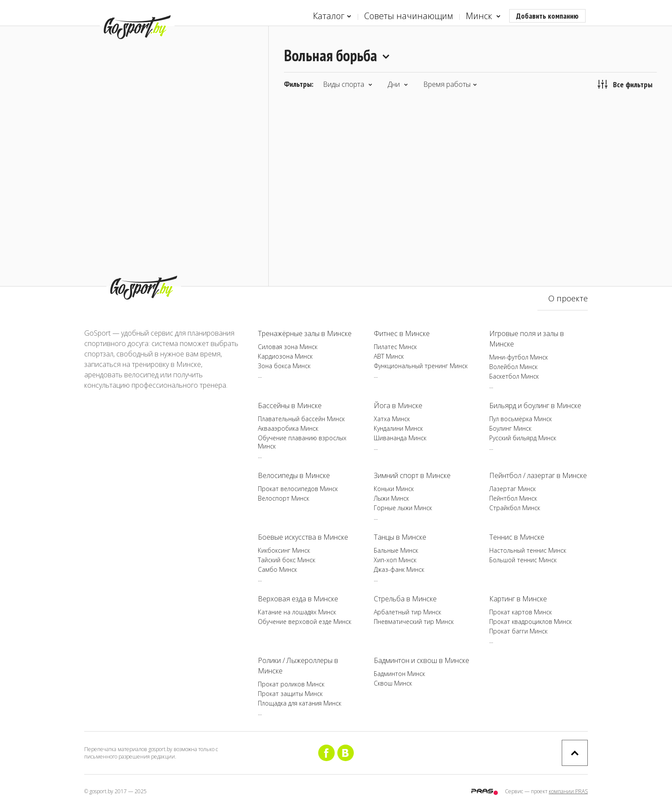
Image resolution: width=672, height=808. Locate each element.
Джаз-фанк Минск (399, 569)
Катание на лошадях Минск (297, 612)
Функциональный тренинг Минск (421, 366)
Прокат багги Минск (518, 631)
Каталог (332, 16)
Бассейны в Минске (290, 406)
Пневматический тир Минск (414, 622)
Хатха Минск (392, 419)
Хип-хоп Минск (395, 560)
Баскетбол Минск (514, 376)
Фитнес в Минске (402, 333)
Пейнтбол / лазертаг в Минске (538, 475)
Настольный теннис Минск (528, 550)
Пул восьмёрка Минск (520, 419)
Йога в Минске (398, 406)
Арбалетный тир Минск (407, 612)
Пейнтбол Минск (513, 498)
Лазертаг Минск (512, 489)
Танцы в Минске (400, 537)
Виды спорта (348, 84)
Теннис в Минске (517, 537)
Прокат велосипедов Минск (298, 489)
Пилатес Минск (395, 347)
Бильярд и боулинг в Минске (535, 406)
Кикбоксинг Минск (284, 550)
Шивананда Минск (400, 438)
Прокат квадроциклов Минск (530, 622)
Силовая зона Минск (288, 347)
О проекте (568, 298)
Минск (483, 16)
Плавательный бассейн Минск (301, 419)
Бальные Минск (396, 550)
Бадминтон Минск (399, 674)
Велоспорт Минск (283, 498)
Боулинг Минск (510, 428)
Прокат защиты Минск (290, 694)
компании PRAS (568, 791)
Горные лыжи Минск (403, 508)
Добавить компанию (547, 16)
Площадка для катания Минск (300, 703)
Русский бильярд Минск (523, 438)
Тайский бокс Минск (287, 560)
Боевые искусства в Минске (303, 537)
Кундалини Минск (398, 428)
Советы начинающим (408, 16)
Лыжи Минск (391, 498)
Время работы (450, 84)
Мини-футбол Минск (519, 357)
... (260, 375)
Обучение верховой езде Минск (305, 622)
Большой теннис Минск (523, 560)
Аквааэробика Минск (288, 428)
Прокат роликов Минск (291, 684)
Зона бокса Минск (284, 366)
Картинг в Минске (518, 599)
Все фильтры (625, 84)
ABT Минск (389, 356)
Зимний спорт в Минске (412, 475)
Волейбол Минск (513, 367)
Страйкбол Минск (515, 508)
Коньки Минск (394, 489)
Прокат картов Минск (520, 612)
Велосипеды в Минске (294, 475)
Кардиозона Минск (285, 356)
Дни (398, 84)
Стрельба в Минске (405, 599)
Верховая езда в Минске (298, 599)
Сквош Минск (393, 683)
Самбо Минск (277, 569)
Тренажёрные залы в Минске (305, 333)
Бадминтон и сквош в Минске (422, 660)
